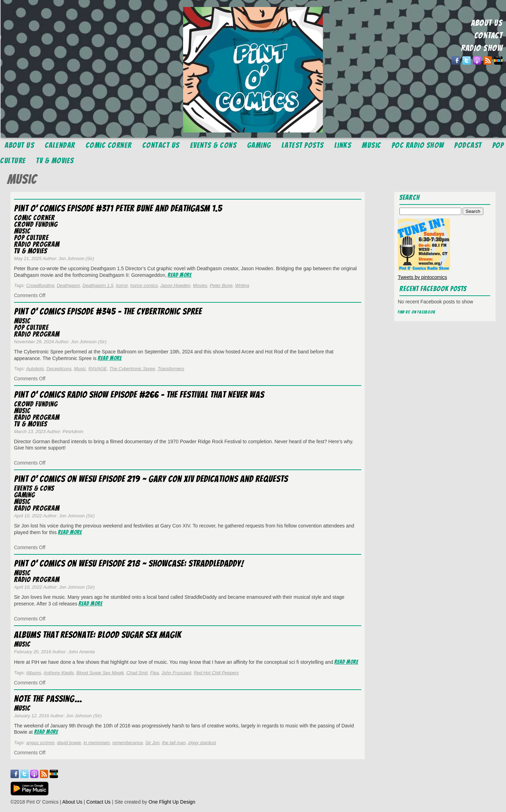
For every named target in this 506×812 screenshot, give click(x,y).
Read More (180, 275)
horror (122, 285)
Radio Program (37, 244)
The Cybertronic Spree (132, 369)
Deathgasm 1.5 (98, 285)
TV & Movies (55, 161)
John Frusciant (176, 673)
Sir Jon (152, 743)
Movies (200, 285)
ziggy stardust (202, 743)
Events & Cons (214, 145)
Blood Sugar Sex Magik (100, 673)
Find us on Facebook (417, 312)
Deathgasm (68, 285)
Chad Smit (137, 673)
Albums (33, 673)
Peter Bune (221, 285)
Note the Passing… (48, 699)
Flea (155, 673)
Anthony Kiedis (59, 673)
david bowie (69, 743)
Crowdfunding (40, 285)
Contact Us (161, 145)
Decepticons (59, 369)
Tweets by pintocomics (422, 277)
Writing (242, 285)
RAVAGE (98, 369)
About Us (19, 145)
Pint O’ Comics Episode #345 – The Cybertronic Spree (108, 311)
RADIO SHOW (482, 48)
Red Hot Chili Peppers (216, 673)
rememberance (127, 743)
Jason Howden (175, 285)
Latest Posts (303, 145)
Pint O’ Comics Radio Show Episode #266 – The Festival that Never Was (139, 395)
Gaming (259, 145)
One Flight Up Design (172, 802)
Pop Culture (31, 238)
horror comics (144, 285)
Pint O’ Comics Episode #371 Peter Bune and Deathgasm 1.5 (118, 208)
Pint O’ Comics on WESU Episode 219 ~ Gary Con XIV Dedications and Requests (151, 479)
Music (371, 145)
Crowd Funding (36, 224)
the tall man (174, 743)
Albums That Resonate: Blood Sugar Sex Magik (98, 635)
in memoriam (97, 743)
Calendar (60, 145)
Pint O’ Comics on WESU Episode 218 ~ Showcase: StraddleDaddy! (129, 563)
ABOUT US (487, 23)
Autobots (35, 369)
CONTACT (489, 35)
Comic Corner (109, 145)
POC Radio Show (418, 145)
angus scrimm (40, 743)
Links (343, 145)
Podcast (468, 145)
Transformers (171, 369)
